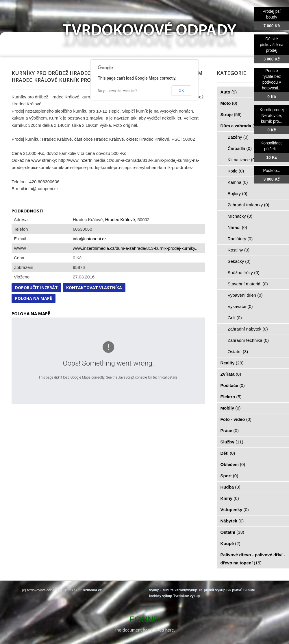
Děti (228, 453)
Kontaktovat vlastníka (94, 288)
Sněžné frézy (244, 273)
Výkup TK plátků (201, 590)
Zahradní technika (248, 340)
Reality (232, 363)
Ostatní (238, 352)
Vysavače (240, 306)
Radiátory (240, 239)
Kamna (238, 182)
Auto (229, 92)
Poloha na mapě (34, 298)
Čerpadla (240, 148)
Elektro (231, 397)
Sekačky (239, 261)
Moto (229, 103)
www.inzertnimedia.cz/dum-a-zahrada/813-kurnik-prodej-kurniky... (136, 248)
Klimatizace (242, 160)
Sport (229, 476)
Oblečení (233, 464)
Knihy (230, 498)
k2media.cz (92, 590)
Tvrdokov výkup (186, 596)
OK (181, 91)
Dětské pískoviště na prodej (272, 45)
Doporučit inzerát (36, 288)
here (170, 630)
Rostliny (239, 250)
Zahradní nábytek (248, 329)
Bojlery (238, 193)
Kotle (236, 171)
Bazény (238, 137)
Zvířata (231, 374)
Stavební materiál (248, 284)
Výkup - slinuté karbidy (168, 590)
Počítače (233, 385)
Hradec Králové (120, 220)
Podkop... (272, 170)
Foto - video (236, 419)
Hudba (230, 487)
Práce (230, 431)
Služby (232, 442)
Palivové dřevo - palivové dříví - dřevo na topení (253, 559)
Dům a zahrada (239, 126)
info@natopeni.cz (90, 239)
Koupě (230, 543)
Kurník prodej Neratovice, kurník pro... (272, 115)
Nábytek (232, 521)
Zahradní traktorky (249, 205)
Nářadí (238, 227)
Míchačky (240, 216)
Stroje (231, 114)
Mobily (231, 408)
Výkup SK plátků (229, 590)
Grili (235, 318)
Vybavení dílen (245, 295)
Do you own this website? (117, 91)
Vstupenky (235, 510)
